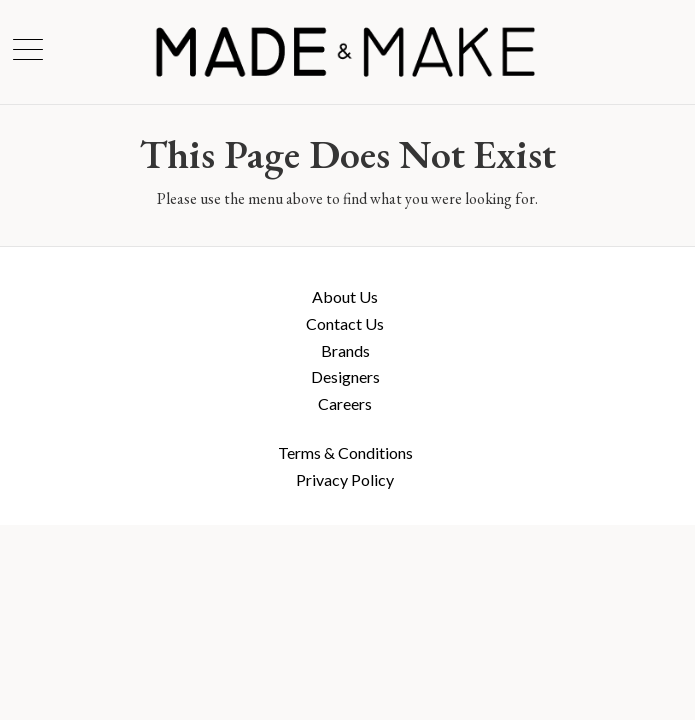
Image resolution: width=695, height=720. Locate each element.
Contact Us (345, 323)
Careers (345, 403)
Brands (345, 350)
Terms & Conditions (345, 452)
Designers (345, 376)
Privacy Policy (345, 479)
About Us (345, 296)
